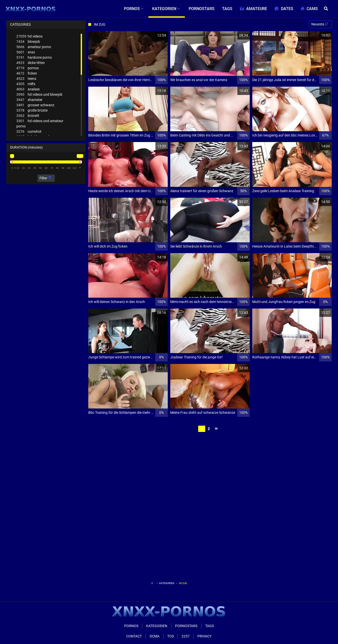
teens (26, 79)
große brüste (32, 110)
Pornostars (186, 626)
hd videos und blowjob (39, 95)
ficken (27, 73)
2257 (186, 636)
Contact (134, 636)
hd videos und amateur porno (40, 123)
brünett (28, 116)
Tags (209, 626)
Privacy (204, 636)
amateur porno (34, 47)
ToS (171, 636)
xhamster (29, 100)
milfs (26, 84)
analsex (28, 89)
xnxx (26, 52)
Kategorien (167, 583)
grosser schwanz (35, 105)
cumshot (29, 132)
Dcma (155, 636)
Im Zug (183, 583)
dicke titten (31, 63)
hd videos (29, 36)
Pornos (131, 626)
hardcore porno (34, 58)
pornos (28, 68)
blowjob (28, 42)
